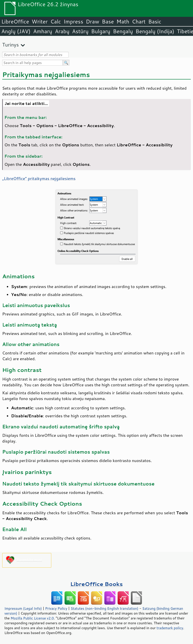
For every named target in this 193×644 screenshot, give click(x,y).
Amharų (43, 31)
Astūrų (80, 31)
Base (108, 21)
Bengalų (123, 31)
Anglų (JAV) (16, 31)
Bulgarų (101, 31)
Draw (92, 21)
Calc (56, 21)
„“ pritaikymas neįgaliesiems (39, 178)
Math (123, 21)
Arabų (62, 31)
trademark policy (170, 628)
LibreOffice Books (97, 584)
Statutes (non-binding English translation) (104, 608)
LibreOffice (15, 21)
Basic (155, 21)
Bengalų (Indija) (155, 31)
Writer (40, 21)
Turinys (11, 45)
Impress (74, 21)
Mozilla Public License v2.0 (32, 618)
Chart (139, 21)
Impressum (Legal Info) (23, 608)
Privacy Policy (56, 608)
